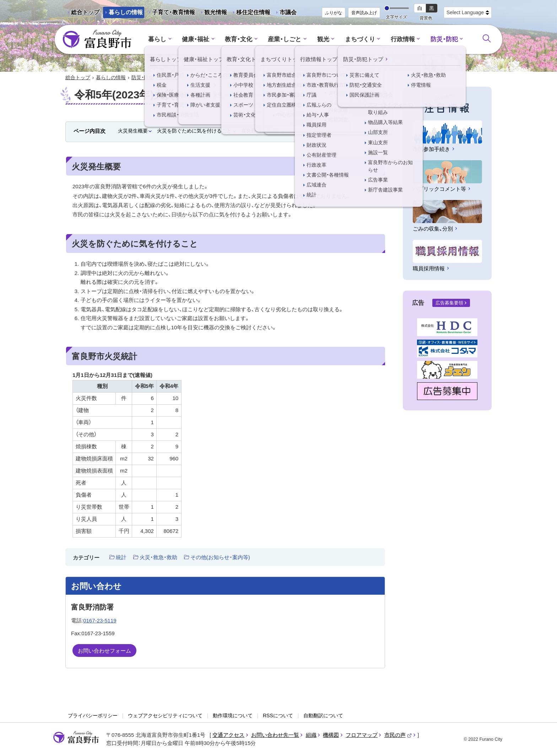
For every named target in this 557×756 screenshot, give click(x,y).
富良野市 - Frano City (97, 39)
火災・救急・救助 (177, 77)
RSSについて (278, 715)
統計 (121, 557)
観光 (323, 39)
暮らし (157, 39)
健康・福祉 (196, 39)
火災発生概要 (133, 131)
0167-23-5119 (100, 620)
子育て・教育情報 (174, 12)
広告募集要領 (449, 303)
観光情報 (213, 14)
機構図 (331, 735)
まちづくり (360, 39)
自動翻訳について (323, 715)
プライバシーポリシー (93, 715)
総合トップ (85, 12)
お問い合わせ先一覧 (275, 735)
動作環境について (233, 715)
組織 (311, 735)
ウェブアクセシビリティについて (165, 715)
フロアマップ (362, 735)
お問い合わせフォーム (104, 651)
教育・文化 (239, 39)
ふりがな (334, 13)
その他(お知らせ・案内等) (220, 557)
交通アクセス (228, 735)
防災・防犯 (444, 39)
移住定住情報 (250, 14)
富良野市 (76, 738)
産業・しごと (285, 39)
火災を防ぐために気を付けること (194, 131)
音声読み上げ (364, 13)
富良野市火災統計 (261, 131)
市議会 (288, 12)
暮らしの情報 (126, 12)
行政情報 (403, 39)
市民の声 (398, 735)
